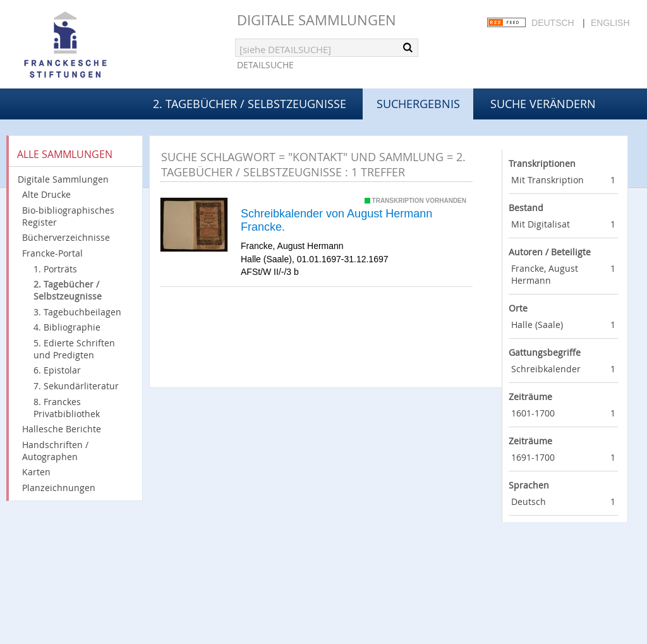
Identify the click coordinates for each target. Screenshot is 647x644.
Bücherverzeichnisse (66, 237)
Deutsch (553, 23)
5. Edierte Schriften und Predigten (74, 349)
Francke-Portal (52, 253)
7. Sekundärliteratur (76, 386)
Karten (36, 472)
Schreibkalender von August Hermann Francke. (336, 221)
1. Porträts (55, 269)
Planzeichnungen (59, 488)
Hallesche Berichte (62, 429)
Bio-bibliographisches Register (68, 216)
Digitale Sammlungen (317, 20)
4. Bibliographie (67, 327)
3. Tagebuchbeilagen (77, 312)
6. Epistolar (57, 370)
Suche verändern (543, 104)
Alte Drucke (46, 194)
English (610, 23)
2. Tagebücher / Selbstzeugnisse (250, 104)
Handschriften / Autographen (55, 451)
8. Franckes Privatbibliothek (67, 408)
